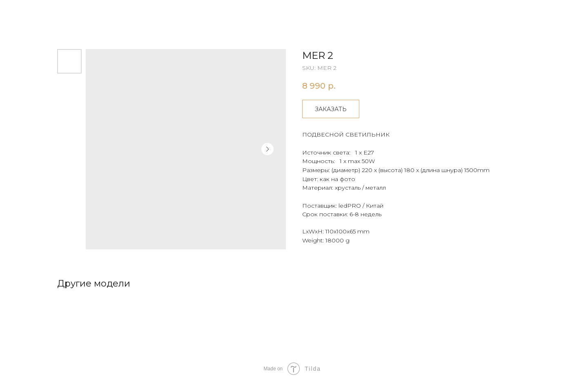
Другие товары (38, 12)
